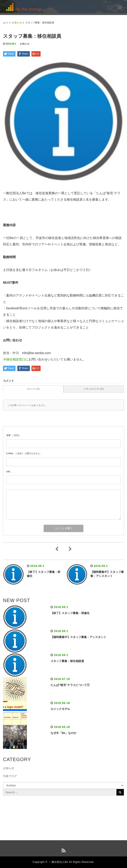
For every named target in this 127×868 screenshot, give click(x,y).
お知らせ (17, 23)
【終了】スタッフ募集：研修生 (70, 613)
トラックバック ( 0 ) (94, 389)
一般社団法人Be (59, 862)
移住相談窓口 (16, 359)
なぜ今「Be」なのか (64, 733)
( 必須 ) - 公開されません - (24, 453)
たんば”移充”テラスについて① (70, 685)
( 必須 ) (13, 435)
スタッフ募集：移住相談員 (67, 661)
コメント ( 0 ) (33, 389)
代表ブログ (10, 776)
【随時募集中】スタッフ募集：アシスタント (78, 637)
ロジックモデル (60, 709)
